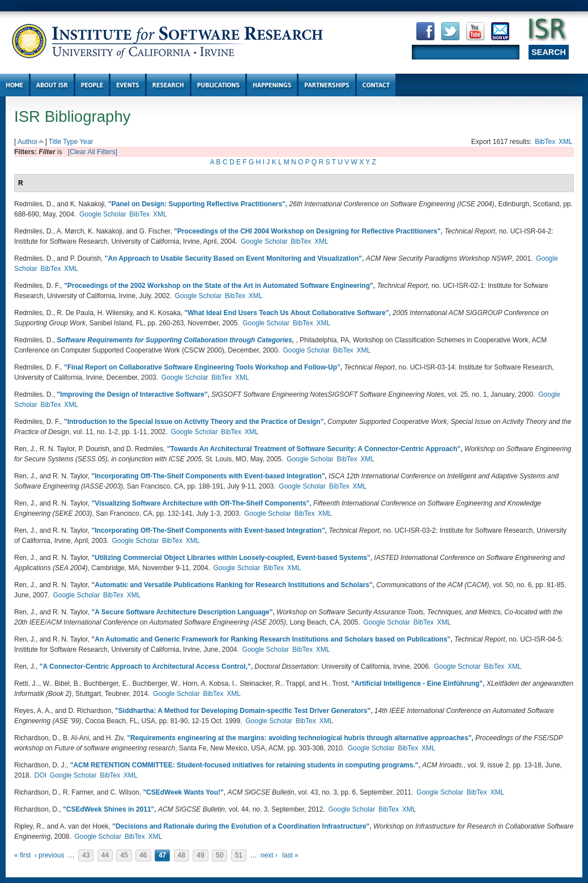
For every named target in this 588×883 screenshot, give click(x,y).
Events (127, 85)
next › (269, 855)
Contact (376, 85)
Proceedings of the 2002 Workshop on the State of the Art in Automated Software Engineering (219, 286)
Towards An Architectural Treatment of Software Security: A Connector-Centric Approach (314, 449)
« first (22, 855)
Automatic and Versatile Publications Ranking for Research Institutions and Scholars (232, 585)
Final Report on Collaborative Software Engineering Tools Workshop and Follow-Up (202, 367)
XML (566, 142)
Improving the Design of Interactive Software (132, 394)
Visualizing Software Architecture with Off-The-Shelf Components (200, 503)
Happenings (272, 85)
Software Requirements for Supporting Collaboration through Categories (174, 340)
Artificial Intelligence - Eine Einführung (417, 684)
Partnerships (327, 85)
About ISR (52, 85)
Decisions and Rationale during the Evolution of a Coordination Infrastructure (241, 826)
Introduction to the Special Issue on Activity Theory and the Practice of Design (194, 422)
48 (182, 855)
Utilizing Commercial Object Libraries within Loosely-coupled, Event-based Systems (231, 558)
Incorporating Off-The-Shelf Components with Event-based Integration (208, 476)
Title (55, 142)
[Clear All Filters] (93, 152)
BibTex (545, 142)
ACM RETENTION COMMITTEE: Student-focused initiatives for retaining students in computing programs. (244, 765)
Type (70, 142)
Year (86, 142)
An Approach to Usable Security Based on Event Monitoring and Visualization (234, 258)
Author (27, 142)
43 (86, 855)
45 (124, 855)
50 (220, 855)
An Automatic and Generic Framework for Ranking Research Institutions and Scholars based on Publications (271, 639)
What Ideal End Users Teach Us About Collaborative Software (286, 313)
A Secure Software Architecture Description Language (182, 612)
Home (14, 85)
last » (290, 855)
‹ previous (50, 855)
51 (239, 855)
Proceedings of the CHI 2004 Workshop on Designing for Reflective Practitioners (307, 231)
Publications (218, 85)
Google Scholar (103, 214)
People (92, 85)
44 (105, 855)
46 (143, 855)
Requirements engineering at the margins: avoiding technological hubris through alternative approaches (299, 738)
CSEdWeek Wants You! (183, 792)
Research (168, 85)
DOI (41, 775)
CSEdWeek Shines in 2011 (109, 809)
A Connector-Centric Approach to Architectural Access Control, (145, 667)
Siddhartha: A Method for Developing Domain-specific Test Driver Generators (243, 711)
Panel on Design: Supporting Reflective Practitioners (197, 204)
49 (200, 855)
